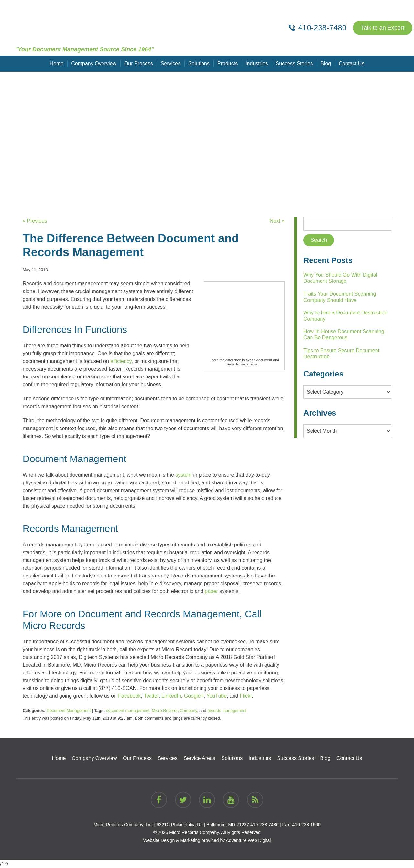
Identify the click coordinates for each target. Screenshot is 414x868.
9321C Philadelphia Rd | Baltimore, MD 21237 (203, 825)
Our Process (139, 64)
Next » (277, 221)
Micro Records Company (174, 710)
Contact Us (351, 64)
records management (227, 710)
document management (128, 710)
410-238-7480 (264, 825)
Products (228, 64)
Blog (326, 64)
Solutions (199, 64)
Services (171, 64)
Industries (257, 64)
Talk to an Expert (383, 28)
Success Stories (294, 64)
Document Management (69, 710)
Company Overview (94, 64)
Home (57, 64)
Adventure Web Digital (248, 840)
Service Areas (199, 758)
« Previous (35, 221)
